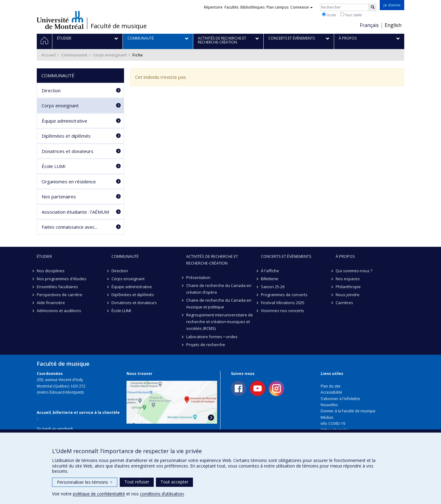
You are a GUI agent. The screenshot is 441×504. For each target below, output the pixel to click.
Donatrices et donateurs (68, 151)
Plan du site (331, 386)
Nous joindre (348, 295)
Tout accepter (174, 482)
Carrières (344, 303)
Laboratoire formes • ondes (212, 337)
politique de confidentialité (99, 494)
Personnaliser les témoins (85, 482)
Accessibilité (331, 392)
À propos (345, 256)
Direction (51, 90)
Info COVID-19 (333, 424)
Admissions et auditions (59, 311)
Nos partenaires (59, 197)
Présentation (198, 277)
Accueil (49, 55)
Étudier (44, 256)
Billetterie (270, 279)
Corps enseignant (110, 55)
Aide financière (51, 303)
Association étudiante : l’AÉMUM (75, 212)
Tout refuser (137, 482)
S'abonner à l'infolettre (340, 399)
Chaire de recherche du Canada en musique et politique (219, 304)
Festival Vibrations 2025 (283, 303)
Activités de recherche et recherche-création (212, 260)
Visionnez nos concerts (283, 311)
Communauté (74, 55)
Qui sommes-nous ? (354, 271)
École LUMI (54, 166)
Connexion (302, 7)
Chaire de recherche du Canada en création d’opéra (219, 289)
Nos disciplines (51, 271)
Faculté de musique (119, 26)
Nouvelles (329, 405)
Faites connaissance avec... (70, 227)
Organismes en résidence (69, 181)
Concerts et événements (286, 256)
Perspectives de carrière (60, 295)
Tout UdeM (351, 15)
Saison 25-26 (273, 287)
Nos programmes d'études (62, 279)
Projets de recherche (206, 345)
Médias (327, 417)
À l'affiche (270, 271)
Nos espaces (348, 279)
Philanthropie (348, 287)
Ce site (329, 15)
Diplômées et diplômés (66, 136)
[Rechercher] (373, 7)
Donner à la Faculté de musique (348, 411)
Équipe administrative (64, 121)
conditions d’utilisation (162, 494)
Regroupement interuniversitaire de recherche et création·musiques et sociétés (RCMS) (220, 322)
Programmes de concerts (284, 295)
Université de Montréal (60, 20)
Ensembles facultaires (57, 287)
